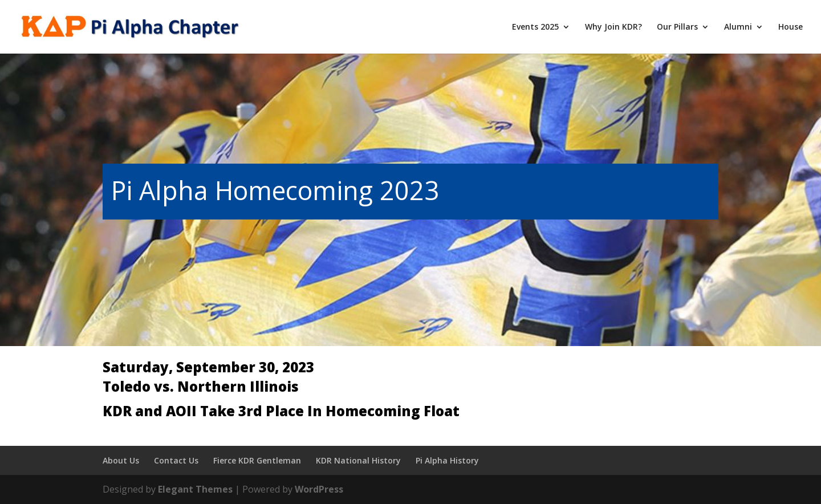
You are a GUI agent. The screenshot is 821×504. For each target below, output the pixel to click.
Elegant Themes (195, 489)
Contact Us (176, 460)
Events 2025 (535, 27)
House (790, 27)
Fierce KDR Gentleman (257, 460)
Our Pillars (677, 27)
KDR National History (358, 460)
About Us (121, 460)
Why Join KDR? (613, 27)
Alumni (738, 27)
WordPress (319, 489)
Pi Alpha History (447, 460)
